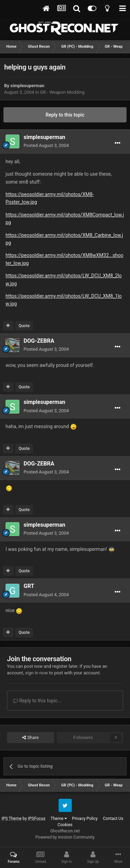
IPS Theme (11, 819)
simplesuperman (27, 86)
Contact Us (113, 819)
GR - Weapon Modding (62, 92)
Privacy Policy (85, 819)
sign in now (36, 673)
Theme (59, 819)
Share (30, 738)
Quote (24, 326)
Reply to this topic (65, 115)
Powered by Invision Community (65, 837)
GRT (29, 586)
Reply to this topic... (37, 701)
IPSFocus (36, 819)
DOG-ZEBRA (39, 341)
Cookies (65, 825)
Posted (46, 145)
